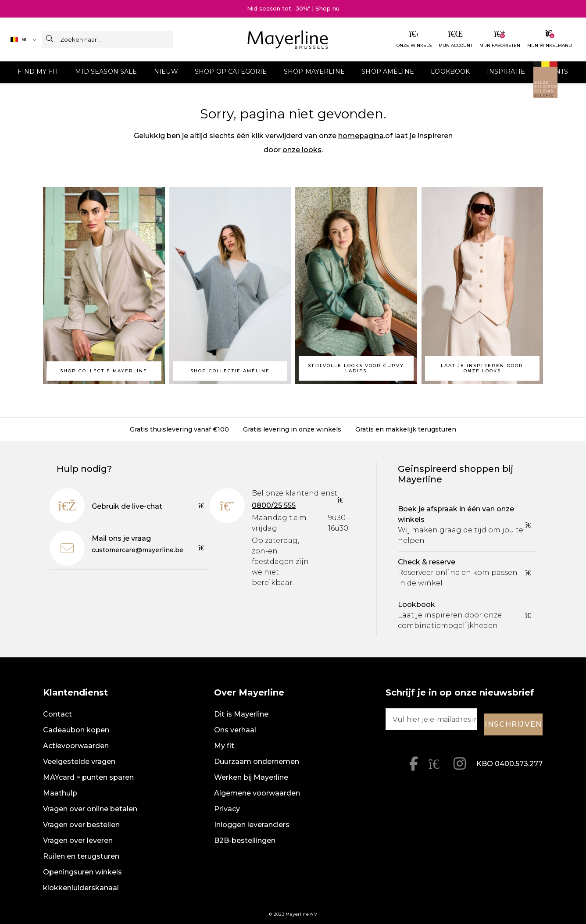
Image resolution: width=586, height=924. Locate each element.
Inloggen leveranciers (252, 825)
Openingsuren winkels (82, 872)
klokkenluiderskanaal (81, 888)
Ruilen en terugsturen (81, 856)
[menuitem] (94, 72)
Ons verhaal (235, 730)
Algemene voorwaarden (257, 793)
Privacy (227, 809)
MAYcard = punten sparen (88, 777)
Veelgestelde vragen (79, 762)
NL (19, 40)
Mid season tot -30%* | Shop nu (293, 8)
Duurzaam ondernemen (257, 762)
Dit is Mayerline (241, 714)
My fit (224, 746)
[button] (94, 72)
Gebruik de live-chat (127, 506)
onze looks (302, 150)
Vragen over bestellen (81, 825)
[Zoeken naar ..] (117, 39)
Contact (57, 714)
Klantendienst (75, 692)
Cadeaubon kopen (76, 730)
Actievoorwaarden (76, 746)
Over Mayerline (249, 692)
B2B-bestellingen (245, 840)
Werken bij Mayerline (251, 777)
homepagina (361, 136)
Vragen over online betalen (90, 809)
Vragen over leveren (78, 840)
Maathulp (60, 793)
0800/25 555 (274, 505)
